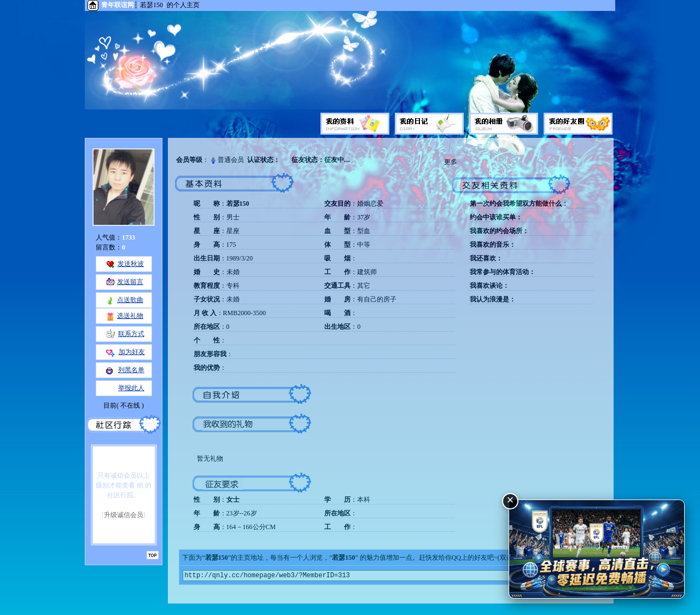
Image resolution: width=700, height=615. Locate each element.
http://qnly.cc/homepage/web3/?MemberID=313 (390, 576)
